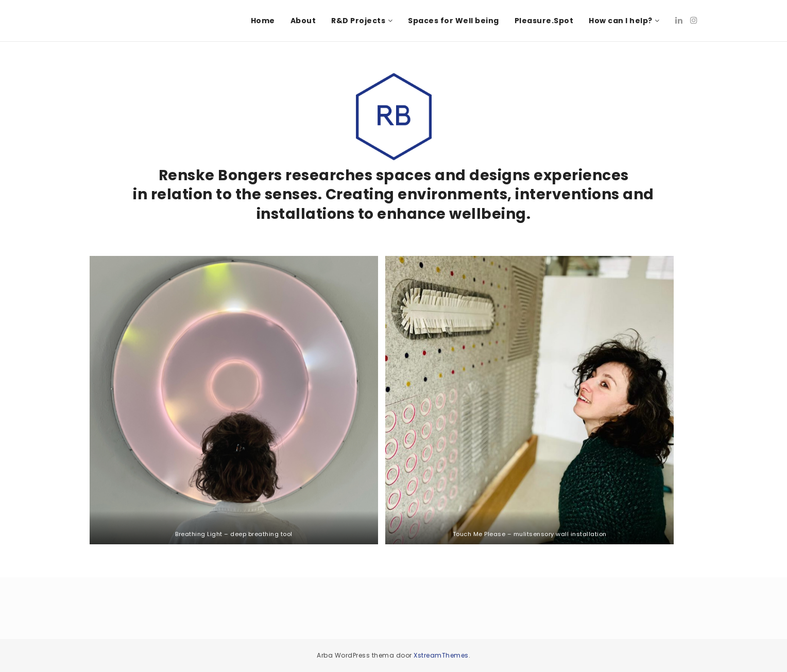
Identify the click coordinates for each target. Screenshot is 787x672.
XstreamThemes (441, 655)
